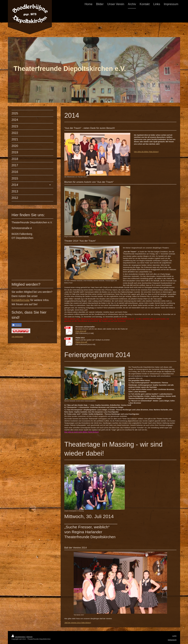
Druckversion (19, 637)
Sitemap (29, 637)
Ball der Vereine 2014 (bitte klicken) (78, 623)
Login (174, 636)
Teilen (17, 325)
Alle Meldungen (17, 337)
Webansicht (172, 640)
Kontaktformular (21, 300)
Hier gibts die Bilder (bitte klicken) (146, 152)
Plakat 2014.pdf (81, 342)
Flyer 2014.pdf (81, 331)
